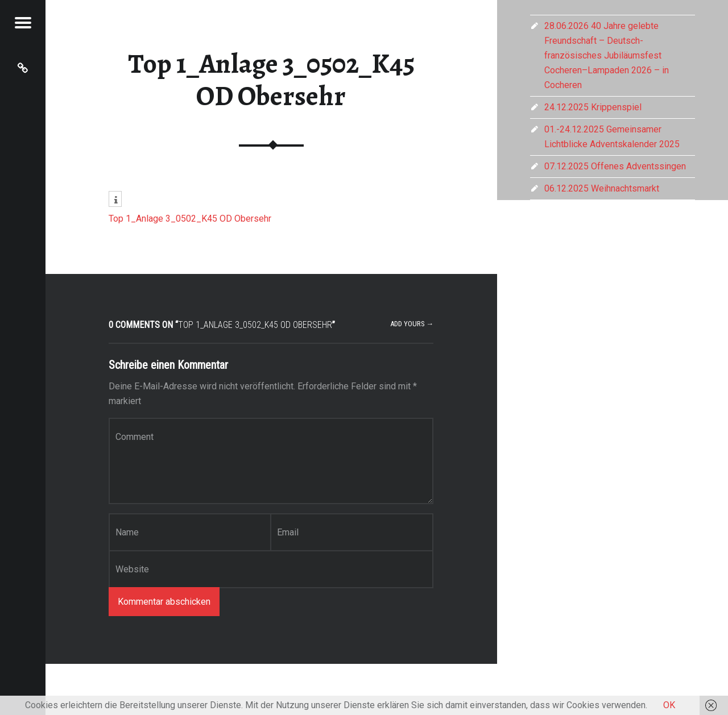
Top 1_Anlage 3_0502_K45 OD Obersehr (271, 80)
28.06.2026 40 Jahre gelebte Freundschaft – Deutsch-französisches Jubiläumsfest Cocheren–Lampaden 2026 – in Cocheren (607, 55)
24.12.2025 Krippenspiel (593, 107)
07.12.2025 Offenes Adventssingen (615, 166)
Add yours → (412, 324)
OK (669, 705)
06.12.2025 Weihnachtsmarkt (602, 188)
